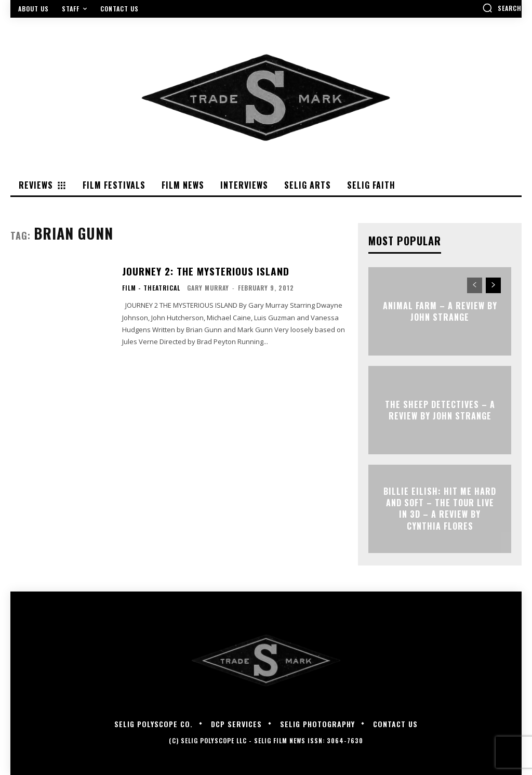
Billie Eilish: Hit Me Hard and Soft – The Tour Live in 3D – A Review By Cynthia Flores (440, 509)
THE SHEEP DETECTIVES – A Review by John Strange (440, 410)
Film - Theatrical (151, 287)
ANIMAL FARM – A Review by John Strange (440, 311)
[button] (502, 8)
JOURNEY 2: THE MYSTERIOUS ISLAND (203, 271)
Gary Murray (208, 287)
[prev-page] (475, 285)
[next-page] (493, 285)
